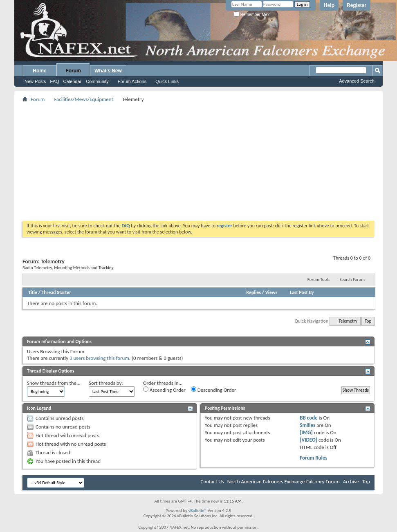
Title (33, 292)
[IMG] (306, 432)
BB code (308, 418)
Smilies (307, 425)
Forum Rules (313, 458)
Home (39, 71)
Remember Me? (252, 15)
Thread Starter (56, 292)
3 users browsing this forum (99, 358)
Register (357, 5)
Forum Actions (132, 81)
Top (368, 321)
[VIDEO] (308, 440)
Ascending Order (164, 390)
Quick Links (167, 81)
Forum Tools (318, 279)
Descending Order (214, 390)
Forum (73, 71)
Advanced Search (357, 81)
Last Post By (302, 292)
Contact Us (212, 481)
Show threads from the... (54, 383)
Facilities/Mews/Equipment (83, 99)
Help (329, 5)
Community (97, 81)
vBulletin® (197, 511)
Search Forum (352, 279)
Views (271, 292)
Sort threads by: (106, 383)
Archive (351, 481)
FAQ (55, 81)
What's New (108, 71)
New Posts (35, 81)
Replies (253, 292)
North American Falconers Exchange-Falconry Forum (284, 481)
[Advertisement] (199, 162)
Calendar (73, 81)
